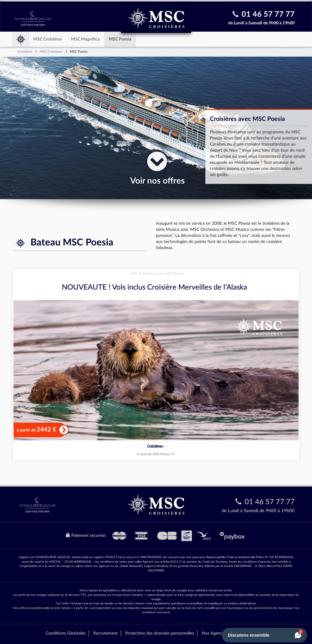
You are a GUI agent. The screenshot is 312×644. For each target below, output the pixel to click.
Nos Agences (214, 633)
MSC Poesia (120, 39)
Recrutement (105, 633)
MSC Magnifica (85, 39)
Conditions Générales (66, 633)
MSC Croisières (48, 39)
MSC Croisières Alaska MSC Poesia (157, 274)
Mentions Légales (250, 633)
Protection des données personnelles (160, 633)
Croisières (25, 52)
